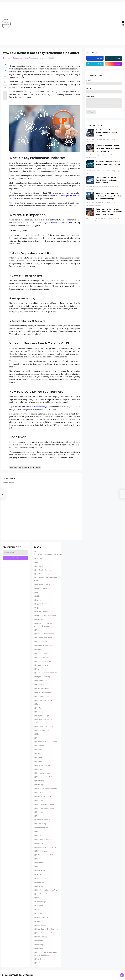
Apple (39, 600)
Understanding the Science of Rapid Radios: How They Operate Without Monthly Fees (109, 214)
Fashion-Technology (44, 700)
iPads (38, 753)
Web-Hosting (42, 937)
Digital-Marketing (43, 677)
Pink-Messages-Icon (45, 839)
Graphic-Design (43, 716)
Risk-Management (44, 851)
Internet (39, 750)
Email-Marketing (43, 688)
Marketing (40, 781)
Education (40, 685)
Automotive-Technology (46, 616)
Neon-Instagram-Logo (45, 808)
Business (40, 630)
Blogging (40, 619)
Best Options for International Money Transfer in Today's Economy (108, 134)
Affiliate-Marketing (44, 588)
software (40, 886)
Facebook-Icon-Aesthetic (47, 696)
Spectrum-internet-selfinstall (48, 890)
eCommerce (41, 681)
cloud (39, 649)
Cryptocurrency (42, 665)
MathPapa (40, 785)
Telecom (40, 906)
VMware (40, 921)
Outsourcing (41, 824)
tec (38, 898)
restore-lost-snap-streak (46, 847)
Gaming (39, 712)
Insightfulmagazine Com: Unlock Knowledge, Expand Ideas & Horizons (107, 182)
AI (37, 592)
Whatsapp (40, 945)
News (38, 816)
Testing (39, 909)
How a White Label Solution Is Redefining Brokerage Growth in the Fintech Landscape (109, 198)
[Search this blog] (16, 553)
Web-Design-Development (47, 929)
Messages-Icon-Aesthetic (47, 789)
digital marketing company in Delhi (58, 223)
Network (40, 812)
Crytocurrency (42, 669)
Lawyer (39, 769)
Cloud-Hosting (42, 653)
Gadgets (40, 708)
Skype (39, 874)
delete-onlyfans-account (46, 673)
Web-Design (41, 925)
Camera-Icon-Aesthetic (46, 638)
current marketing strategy (36, 407)
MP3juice (40, 800)
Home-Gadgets (43, 730)
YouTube (40, 963)
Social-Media (42, 882)
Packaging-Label (43, 828)
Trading (39, 913)
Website (40, 941)
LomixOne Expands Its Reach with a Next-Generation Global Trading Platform (108, 150)
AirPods (39, 596)
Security (39, 863)
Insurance (40, 746)
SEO (38, 867)
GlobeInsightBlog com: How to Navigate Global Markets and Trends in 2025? (108, 166)
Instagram (40, 738)
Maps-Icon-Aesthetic (45, 777)
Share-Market (42, 870)
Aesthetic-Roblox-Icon (45, 584)
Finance (39, 704)
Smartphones (42, 878)
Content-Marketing (44, 661)
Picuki (39, 835)
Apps (38, 608)
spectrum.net (42, 894)
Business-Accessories (45, 634)
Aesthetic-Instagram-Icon (47, 574)
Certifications (42, 642)
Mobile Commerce (44, 796)
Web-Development (44, 933)
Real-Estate (41, 843)
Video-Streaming (43, 917)
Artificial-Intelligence (44, 612)
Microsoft (40, 792)
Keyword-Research (44, 765)
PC (37, 831)
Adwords (40, 566)
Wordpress (41, 959)
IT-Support (40, 761)
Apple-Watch (42, 604)
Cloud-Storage (42, 657)
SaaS (38, 859)
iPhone (39, 757)
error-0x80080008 (43, 692)
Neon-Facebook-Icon (45, 804)
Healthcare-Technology (46, 726)
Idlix (38, 734)
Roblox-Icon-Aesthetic (45, 855)
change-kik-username (45, 646)
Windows (40, 948)
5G (37, 562)
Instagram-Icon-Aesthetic (47, 742)
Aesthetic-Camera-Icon (46, 570)
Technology (41, 902)
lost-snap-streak (43, 773)
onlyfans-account (43, 820)
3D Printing (40, 558)
